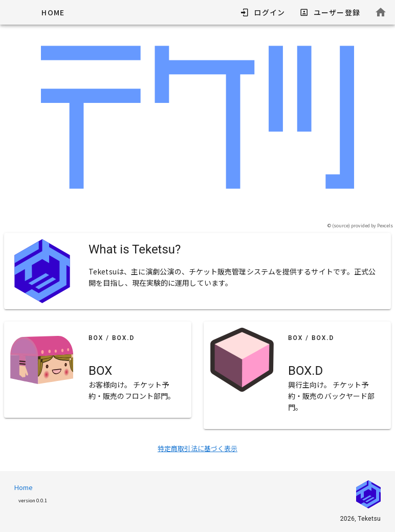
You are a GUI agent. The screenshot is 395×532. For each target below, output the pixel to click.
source (341, 226)
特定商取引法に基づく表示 (198, 448)
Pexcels (385, 226)
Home (24, 487)
